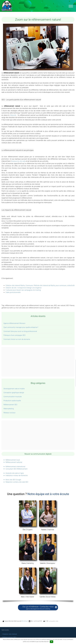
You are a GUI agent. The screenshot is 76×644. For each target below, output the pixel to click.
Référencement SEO (10, 405)
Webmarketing (9, 409)
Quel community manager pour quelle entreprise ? (21, 327)
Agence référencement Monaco (14, 323)
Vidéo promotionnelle (13, 292)
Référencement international (15, 467)
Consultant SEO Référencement (16, 469)
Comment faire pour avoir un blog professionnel (20, 331)
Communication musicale (13, 397)
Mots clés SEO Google (13, 480)
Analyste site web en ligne (15, 473)
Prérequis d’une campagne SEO (14, 335)
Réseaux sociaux (9, 413)
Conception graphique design (14, 393)
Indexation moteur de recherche (17, 475)
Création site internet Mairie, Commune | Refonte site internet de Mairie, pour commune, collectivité (40, 285)
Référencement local (13, 460)
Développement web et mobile (14, 389)
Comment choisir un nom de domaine (17, 339)
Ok (51, 642)
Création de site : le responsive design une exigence (23, 288)
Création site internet (10, 634)
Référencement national (14, 462)
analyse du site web (18, 161)
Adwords (13, 115)
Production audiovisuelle (12, 401)
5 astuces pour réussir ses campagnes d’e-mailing (23, 290)
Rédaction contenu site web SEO (17, 482)
